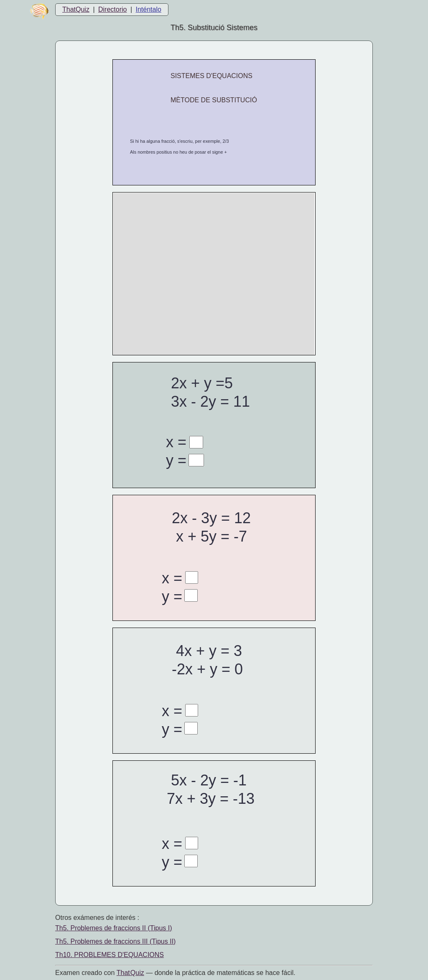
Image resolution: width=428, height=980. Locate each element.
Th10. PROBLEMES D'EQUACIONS (110, 955)
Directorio (112, 9)
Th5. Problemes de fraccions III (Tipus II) (115, 941)
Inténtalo (149, 9)
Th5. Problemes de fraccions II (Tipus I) (114, 928)
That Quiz (130, 973)
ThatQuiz (76, 9)
